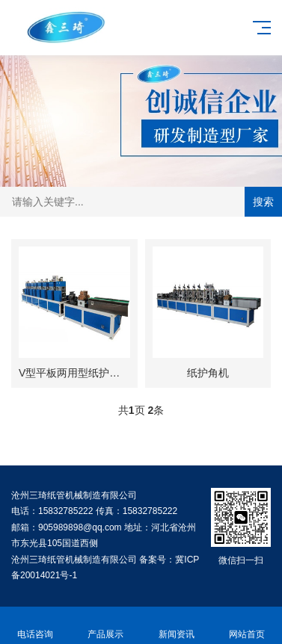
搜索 (263, 202)
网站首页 (247, 626)
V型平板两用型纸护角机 (74, 373)
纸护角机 (208, 373)
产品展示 (105, 626)
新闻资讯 (177, 626)
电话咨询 (35, 626)
